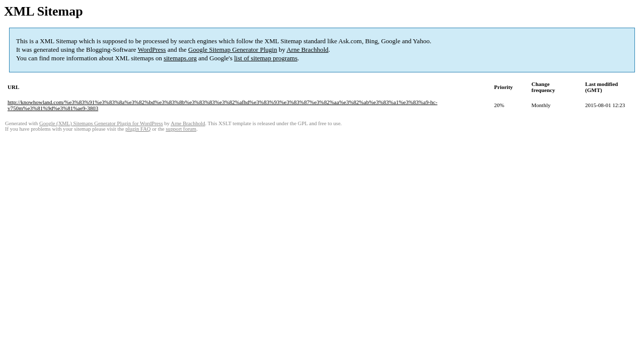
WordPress (152, 50)
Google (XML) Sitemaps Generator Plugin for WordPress (101, 123)
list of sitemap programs (266, 58)
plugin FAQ (138, 129)
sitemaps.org (180, 58)
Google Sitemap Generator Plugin (233, 50)
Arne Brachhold (307, 50)
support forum (181, 129)
